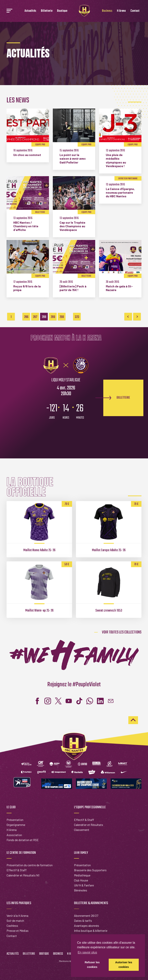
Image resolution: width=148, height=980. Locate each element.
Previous (128, 317)
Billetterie (47, 11)
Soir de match (15, 921)
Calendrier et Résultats (89, 825)
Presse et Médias (18, 931)
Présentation (15, 820)
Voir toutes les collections (122, 632)
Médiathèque (82, 875)
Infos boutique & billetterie (91, 931)
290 (62, 317)
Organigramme (16, 825)
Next (137, 317)
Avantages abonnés (87, 926)
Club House (81, 880)
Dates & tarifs (83, 921)
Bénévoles (81, 890)
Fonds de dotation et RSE (23, 840)
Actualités (30, 11)
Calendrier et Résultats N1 (23, 875)
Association (14, 835)
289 (53, 317)
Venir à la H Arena (17, 916)
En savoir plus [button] (87, 952)
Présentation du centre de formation (30, 865)
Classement (82, 830)
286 (26, 317)
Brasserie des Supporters (90, 870)
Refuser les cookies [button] (92, 965)
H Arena (121, 11)
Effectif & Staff (84, 820)
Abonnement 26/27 (86, 916)
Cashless (12, 926)
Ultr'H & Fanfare (84, 885)
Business (107, 11)
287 (35, 317)
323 (77, 317)
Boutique (62, 11)
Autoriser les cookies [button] (124, 965)
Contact (135, 11)
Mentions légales (68, 961)
